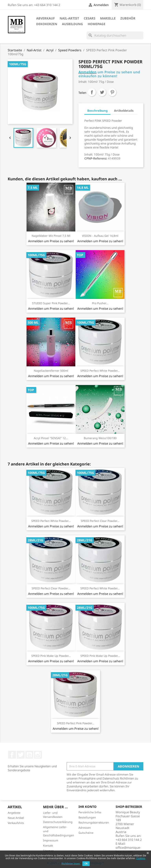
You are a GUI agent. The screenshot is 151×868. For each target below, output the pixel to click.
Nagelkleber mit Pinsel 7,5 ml (51, 236)
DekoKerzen (47, 24)
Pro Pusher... (100, 303)
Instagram (38, 755)
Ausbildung (72, 24)
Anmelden (87, 72)
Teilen (92, 92)
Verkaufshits (16, 823)
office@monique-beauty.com (128, 850)
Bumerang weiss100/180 (100, 438)
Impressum (51, 840)
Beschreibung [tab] (97, 111)
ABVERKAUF (46, 18)
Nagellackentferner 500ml (51, 371)
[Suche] (115, 35)
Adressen (85, 828)
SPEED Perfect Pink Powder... (76, 723)
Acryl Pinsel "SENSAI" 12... (51, 438)
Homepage (97, 24)
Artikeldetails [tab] (124, 111)
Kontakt (48, 845)
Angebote (14, 813)
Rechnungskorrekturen (94, 822)
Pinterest (112, 92)
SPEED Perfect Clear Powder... (100, 521)
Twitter (21, 755)
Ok (86, 864)
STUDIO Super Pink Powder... (51, 303)
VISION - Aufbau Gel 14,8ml (100, 236)
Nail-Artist (69, 18)
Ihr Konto (87, 807)
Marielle (108, 18)
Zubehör (128, 18)
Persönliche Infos (90, 812)
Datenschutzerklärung (58, 822)
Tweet (102, 92)
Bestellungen (87, 817)
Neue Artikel (16, 818)
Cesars (90, 18)
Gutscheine (86, 833)
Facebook (12, 755)
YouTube (29, 755)
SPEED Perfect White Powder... (100, 371)
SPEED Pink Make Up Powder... (51, 656)
